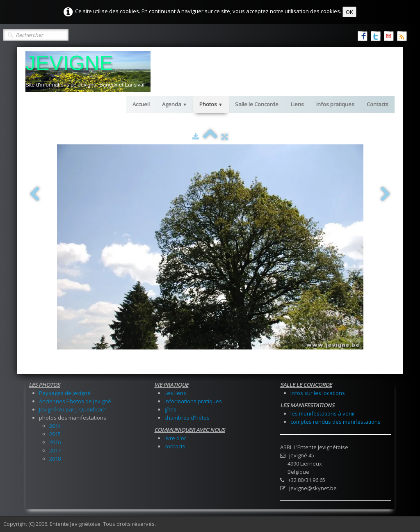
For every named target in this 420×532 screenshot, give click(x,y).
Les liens (175, 393)
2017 (55, 450)
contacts (175, 446)
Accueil (141, 104)
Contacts (378, 104)
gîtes (170, 409)
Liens (297, 104)
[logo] (88, 71)
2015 (55, 434)
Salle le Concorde (257, 104)
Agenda (175, 104)
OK (349, 12)
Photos (211, 104)
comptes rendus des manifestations (336, 422)
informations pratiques (193, 401)
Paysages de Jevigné (65, 393)
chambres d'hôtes (187, 418)
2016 (55, 442)
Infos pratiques (335, 104)
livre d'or (175, 438)
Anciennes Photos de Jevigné (75, 401)
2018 (55, 459)
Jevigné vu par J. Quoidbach (73, 409)
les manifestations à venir (323, 413)
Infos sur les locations (318, 393)
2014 (55, 426)
